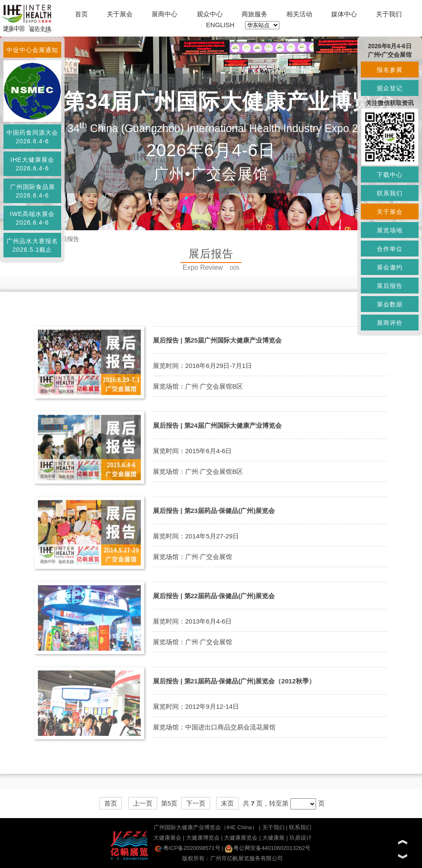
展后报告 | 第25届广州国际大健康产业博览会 (217, 340)
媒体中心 (344, 14)
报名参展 (390, 70)
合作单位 (390, 249)
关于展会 (120, 14)
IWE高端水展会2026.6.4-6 (32, 218)
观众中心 (210, 14)
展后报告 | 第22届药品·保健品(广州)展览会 (214, 596)
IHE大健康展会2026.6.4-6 (32, 164)
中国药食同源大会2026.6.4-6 (32, 137)
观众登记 (390, 88)
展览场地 (390, 230)
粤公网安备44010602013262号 (268, 848)
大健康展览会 (241, 838)
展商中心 (164, 14)
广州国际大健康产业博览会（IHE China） (206, 827)
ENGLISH (220, 25)
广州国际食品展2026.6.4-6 (33, 191)
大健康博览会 (203, 838)
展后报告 (390, 286)
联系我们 (300, 827)
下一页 (196, 803)
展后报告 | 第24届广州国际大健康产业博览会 (217, 425)
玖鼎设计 (301, 838)
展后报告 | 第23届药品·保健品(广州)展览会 (214, 511)
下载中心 (390, 175)
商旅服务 (254, 14)
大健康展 (273, 838)
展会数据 (390, 304)
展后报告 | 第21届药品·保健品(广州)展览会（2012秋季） (234, 681)
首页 (81, 14)
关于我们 (389, 14)
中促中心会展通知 (32, 50)
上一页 (143, 803)
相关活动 (299, 14)
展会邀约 (390, 267)
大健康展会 (167, 838)
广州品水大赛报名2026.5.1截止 (32, 245)
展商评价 (390, 323)
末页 (227, 803)
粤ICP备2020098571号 (188, 848)
